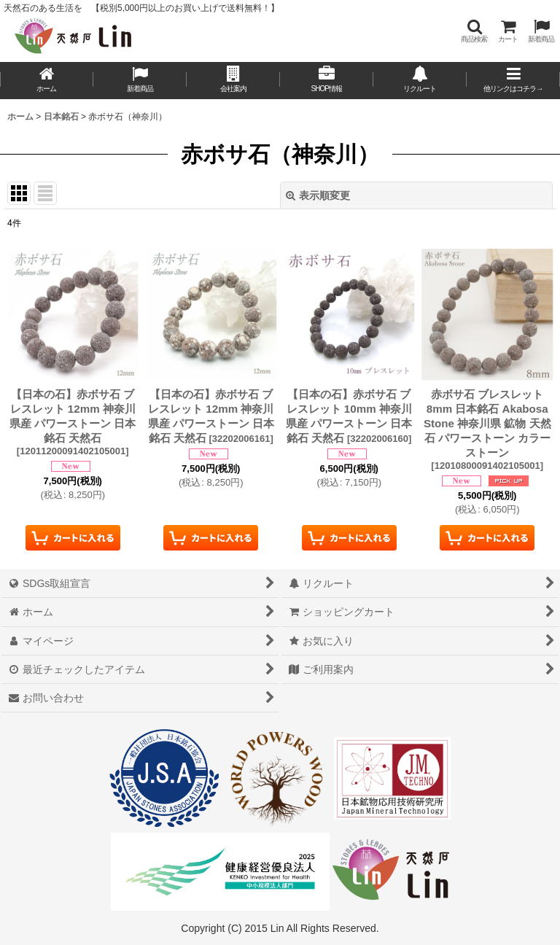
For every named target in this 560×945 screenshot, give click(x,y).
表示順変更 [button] (318, 195)
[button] (474, 31)
